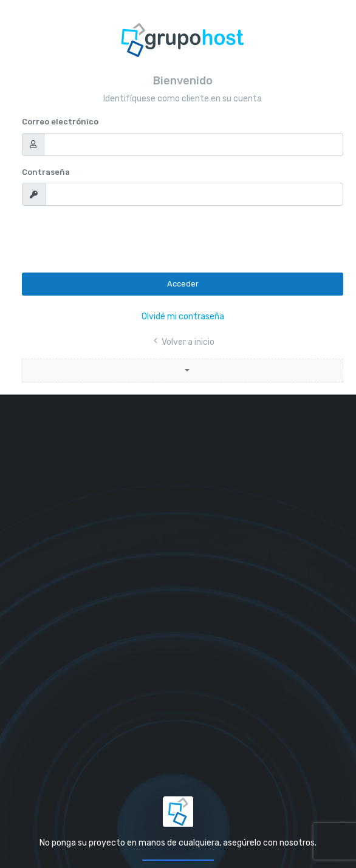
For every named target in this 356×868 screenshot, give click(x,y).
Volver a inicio (183, 342)
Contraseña (46, 172)
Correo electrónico (60, 122)
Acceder (183, 284)
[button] (183, 371)
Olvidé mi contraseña (183, 317)
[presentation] (114, 239)
